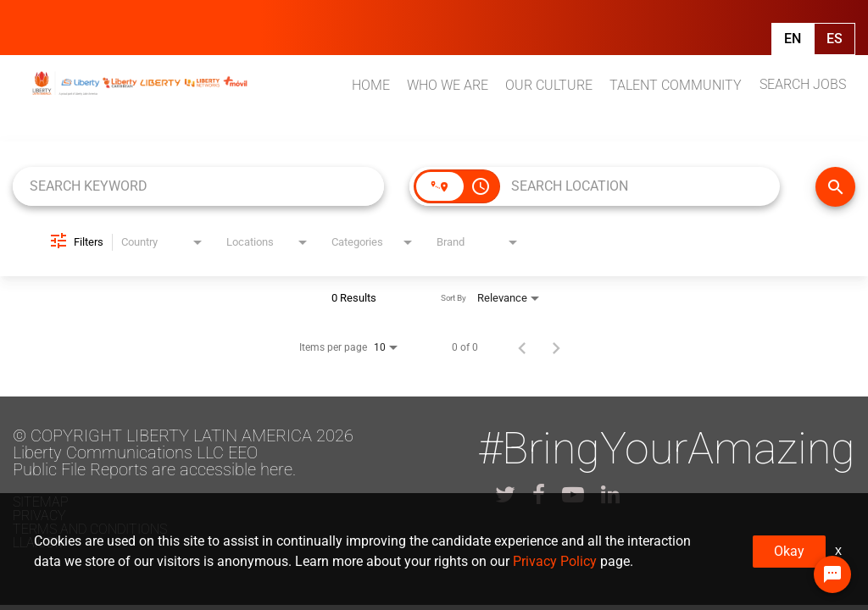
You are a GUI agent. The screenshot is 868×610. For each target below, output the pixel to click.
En (793, 39)
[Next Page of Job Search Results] (556, 347)
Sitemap (41, 502)
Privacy (39, 516)
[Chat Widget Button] (832, 574)
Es (835, 39)
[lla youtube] (573, 495)
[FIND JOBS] (835, 187)
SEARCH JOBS (803, 84)
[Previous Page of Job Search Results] (522, 347)
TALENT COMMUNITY (676, 85)
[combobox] (198, 186)
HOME (371, 85)
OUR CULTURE (549, 85)
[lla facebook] (539, 495)
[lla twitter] (505, 495)
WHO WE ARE (448, 85)
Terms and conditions (90, 529)
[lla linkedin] (610, 495)
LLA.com (40, 543)
